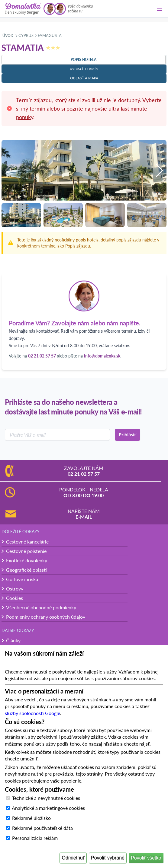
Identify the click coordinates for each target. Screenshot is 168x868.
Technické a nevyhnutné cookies (46, 798)
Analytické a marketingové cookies (48, 808)
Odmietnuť (73, 858)
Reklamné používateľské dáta (42, 828)
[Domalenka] (23, 9)
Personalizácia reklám (35, 838)
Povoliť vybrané (108, 858)
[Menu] (160, 9)
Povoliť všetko (146, 858)
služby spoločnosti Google (32, 713)
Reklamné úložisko (31, 818)
